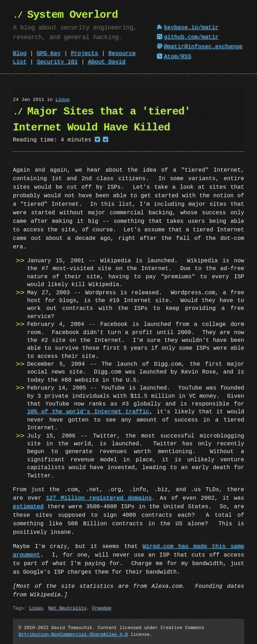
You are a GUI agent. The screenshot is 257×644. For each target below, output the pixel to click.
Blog (20, 54)
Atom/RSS (174, 57)
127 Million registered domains (99, 498)
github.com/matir (188, 37)
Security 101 (57, 62)
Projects (84, 54)
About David (107, 62)
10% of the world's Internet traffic (88, 412)
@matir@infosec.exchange (200, 47)
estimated (28, 507)
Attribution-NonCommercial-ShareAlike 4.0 (73, 634)
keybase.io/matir (188, 28)
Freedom (102, 608)
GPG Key (49, 54)
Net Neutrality (68, 608)
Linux (63, 100)
